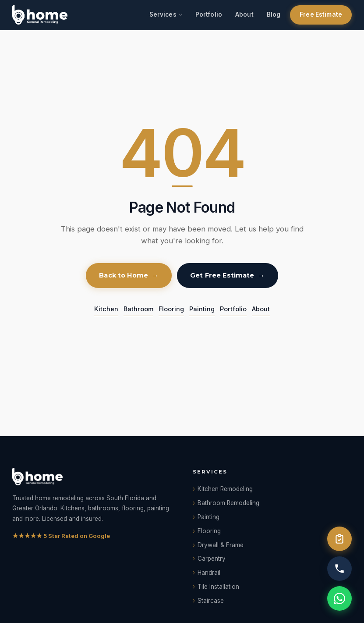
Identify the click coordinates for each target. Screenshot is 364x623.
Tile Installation (218, 587)
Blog (274, 14)
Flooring (171, 309)
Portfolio (209, 14)
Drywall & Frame (221, 545)
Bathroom (138, 309)
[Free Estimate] (339, 539)
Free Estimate (321, 14)
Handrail (209, 573)
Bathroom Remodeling (228, 503)
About (244, 14)
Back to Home (124, 275)
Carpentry (212, 559)
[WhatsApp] (339, 598)
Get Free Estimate (222, 275)
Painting (202, 309)
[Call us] (339, 569)
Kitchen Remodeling (225, 489)
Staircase (211, 601)
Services (163, 14)
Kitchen (106, 309)
